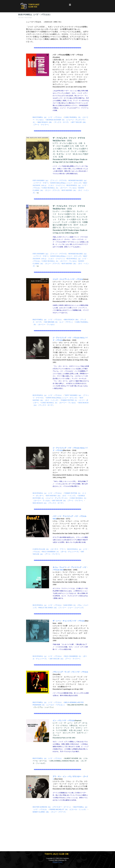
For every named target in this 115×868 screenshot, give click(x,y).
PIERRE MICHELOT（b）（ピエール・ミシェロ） (68, 809)
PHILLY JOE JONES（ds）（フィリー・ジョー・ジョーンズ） (62, 608)
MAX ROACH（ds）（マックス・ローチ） (54, 122)
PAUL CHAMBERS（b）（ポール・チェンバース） (61, 552)
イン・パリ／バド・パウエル (64, 720)
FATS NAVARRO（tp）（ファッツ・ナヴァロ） (50, 180)
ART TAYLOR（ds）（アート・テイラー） (68, 501)
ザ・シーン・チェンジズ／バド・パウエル (69, 621)
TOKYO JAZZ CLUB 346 (34, 6)
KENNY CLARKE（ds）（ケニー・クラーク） (50, 812)
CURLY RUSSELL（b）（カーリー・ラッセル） (60, 188)
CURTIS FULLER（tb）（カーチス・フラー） (50, 549)
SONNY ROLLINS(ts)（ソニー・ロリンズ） (66, 183)
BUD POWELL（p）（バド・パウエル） (48, 117)
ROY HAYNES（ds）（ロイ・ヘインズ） (61, 496)
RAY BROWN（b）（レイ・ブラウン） (59, 322)
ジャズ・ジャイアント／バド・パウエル (68, 279)
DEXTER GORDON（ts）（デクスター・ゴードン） (52, 807)
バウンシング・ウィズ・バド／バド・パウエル (70, 672)
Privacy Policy (57, 862)
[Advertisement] (57, 426)
